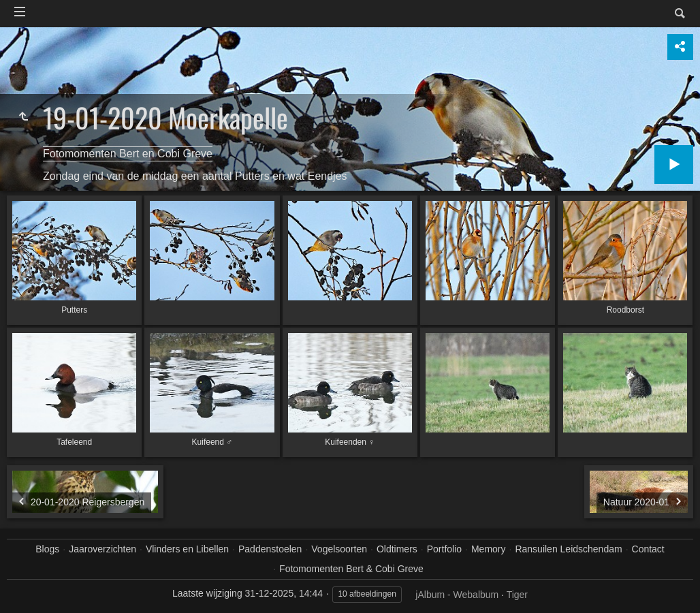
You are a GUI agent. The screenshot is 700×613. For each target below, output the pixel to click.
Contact (648, 549)
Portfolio (444, 549)
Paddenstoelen (270, 549)
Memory (489, 549)
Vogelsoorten (339, 549)
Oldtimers (397, 549)
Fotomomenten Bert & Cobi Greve (351, 569)
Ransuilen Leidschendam (568, 549)
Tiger (517, 595)
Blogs (47, 549)
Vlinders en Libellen (187, 549)
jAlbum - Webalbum (457, 595)
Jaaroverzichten (102, 549)
